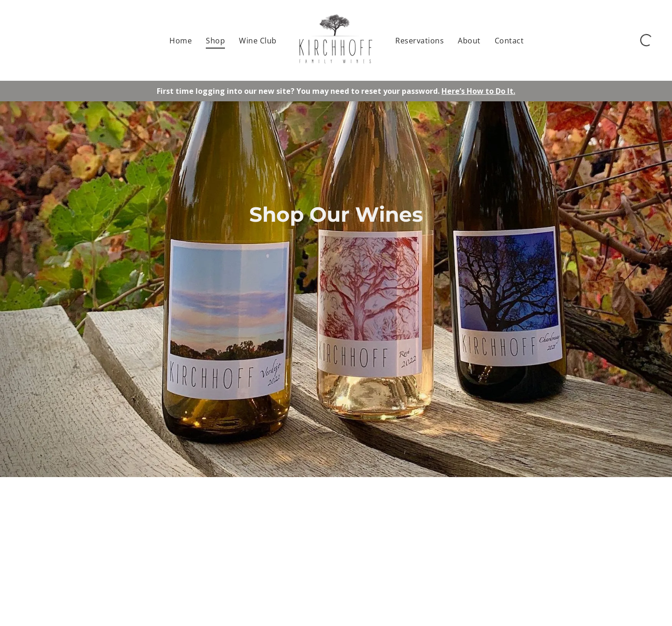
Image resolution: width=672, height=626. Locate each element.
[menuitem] (181, 40)
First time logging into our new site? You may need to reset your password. (298, 91)
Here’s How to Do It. (478, 91)
